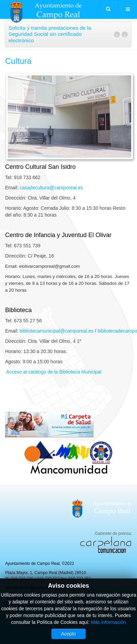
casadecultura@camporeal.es (51, 188)
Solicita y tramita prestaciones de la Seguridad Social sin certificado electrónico (50, 34)
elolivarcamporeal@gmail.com (50, 266)
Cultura (18, 61)
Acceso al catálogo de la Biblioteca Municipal (53, 372)
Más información (109, 622)
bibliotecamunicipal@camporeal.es (57, 331)
